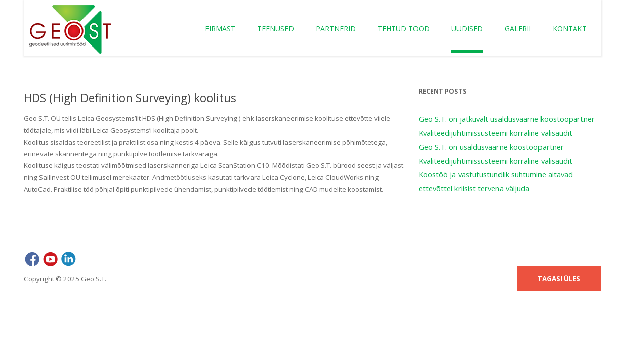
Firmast (220, 29)
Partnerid (336, 29)
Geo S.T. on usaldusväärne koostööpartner (491, 147)
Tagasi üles (559, 279)
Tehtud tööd (404, 29)
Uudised (467, 29)
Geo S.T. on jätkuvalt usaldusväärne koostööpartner (507, 119)
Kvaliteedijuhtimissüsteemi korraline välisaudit (495, 133)
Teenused (276, 29)
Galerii (518, 29)
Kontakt (570, 29)
